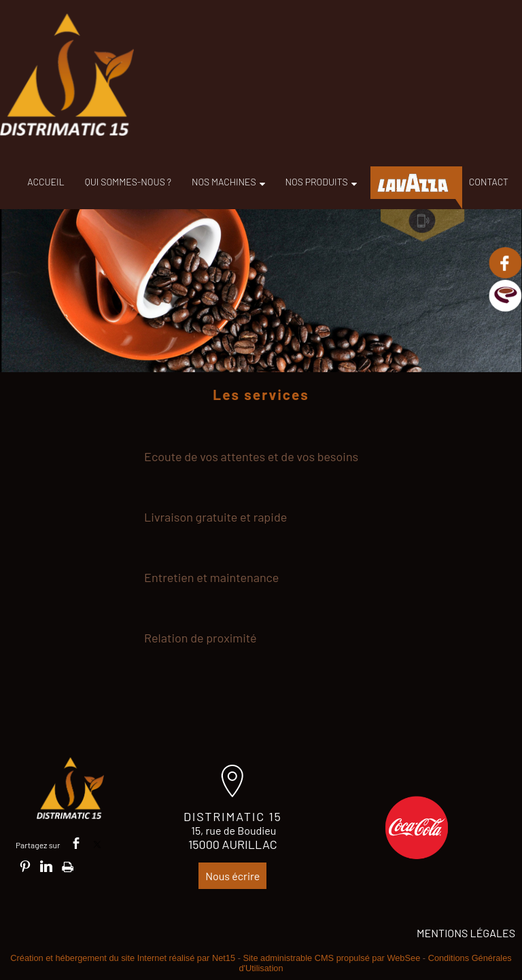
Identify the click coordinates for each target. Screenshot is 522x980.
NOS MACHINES (224, 182)
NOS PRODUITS (317, 182)
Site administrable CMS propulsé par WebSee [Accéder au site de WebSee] (331, 958)
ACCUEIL (46, 182)
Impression (68, 865)
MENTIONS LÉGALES (466, 933)
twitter (97, 843)
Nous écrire (232, 876)
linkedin (46, 866)
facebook (76, 843)
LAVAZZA (413, 183)
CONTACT (489, 182)
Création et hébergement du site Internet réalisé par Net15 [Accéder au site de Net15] (123, 958)
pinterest (25, 866)
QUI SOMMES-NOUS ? (128, 182)
